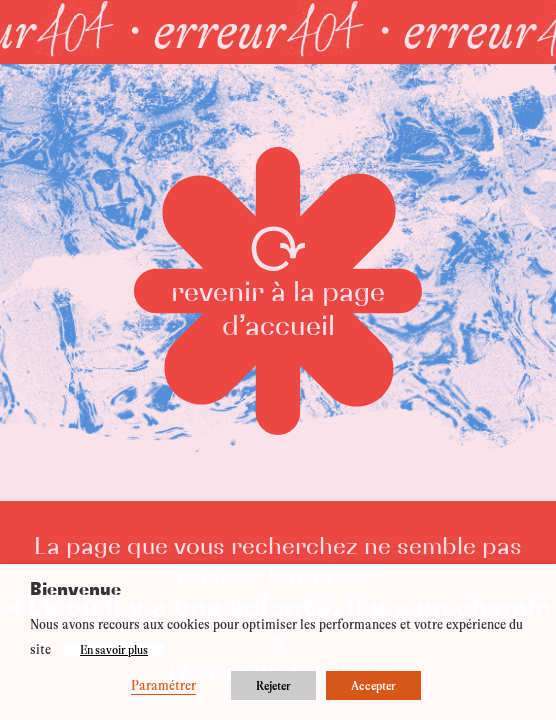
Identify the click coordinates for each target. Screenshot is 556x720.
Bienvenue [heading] (75, 590)
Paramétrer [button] (163, 685)
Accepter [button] (373, 685)
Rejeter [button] (273, 685)
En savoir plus (114, 649)
